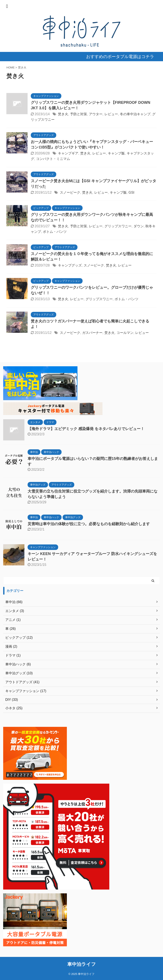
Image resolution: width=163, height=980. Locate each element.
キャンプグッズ (70, 265)
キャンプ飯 (116, 153)
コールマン (125, 333)
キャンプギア (68, 153)
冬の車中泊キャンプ (135, 114)
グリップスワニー (118, 226)
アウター (96, 114)
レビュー (111, 114)
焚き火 (63, 114)
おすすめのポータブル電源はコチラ (124, 57)
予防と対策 (79, 114)
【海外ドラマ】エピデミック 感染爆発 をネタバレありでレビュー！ (86, 429)
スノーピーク (70, 192)
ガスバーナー (92, 333)
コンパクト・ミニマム (53, 159)
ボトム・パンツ (55, 232)
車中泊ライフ (82, 964)
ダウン (139, 226)
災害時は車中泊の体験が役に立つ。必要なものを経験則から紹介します (89, 524)
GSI (131, 192)
